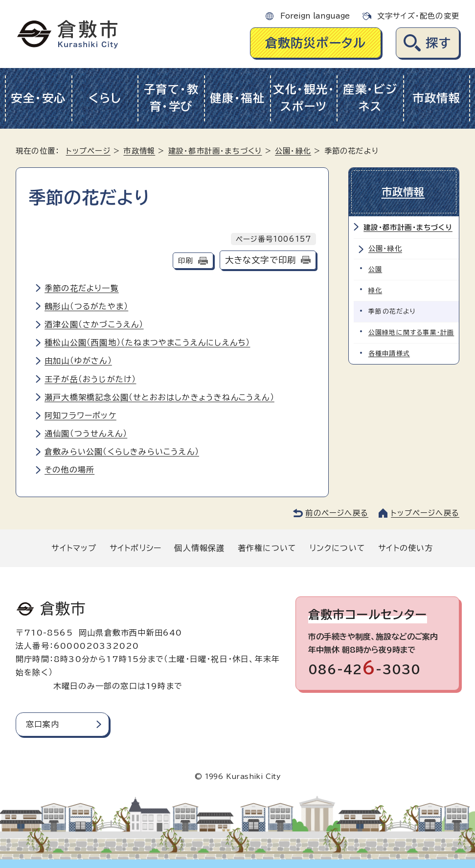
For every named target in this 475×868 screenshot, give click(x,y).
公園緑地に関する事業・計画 (411, 331)
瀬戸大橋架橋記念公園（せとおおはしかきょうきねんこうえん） (159, 397)
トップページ (88, 151)
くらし (105, 98)
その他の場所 (69, 470)
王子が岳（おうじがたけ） (90, 379)
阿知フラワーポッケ (80, 415)
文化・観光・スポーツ (304, 98)
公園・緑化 (293, 151)
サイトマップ (74, 548)
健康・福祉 (237, 98)
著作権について (267, 548)
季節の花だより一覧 (82, 288)
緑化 (375, 289)
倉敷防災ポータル (316, 43)
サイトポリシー (136, 548)
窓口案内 (43, 724)
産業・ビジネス (370, 98)
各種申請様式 (389, 353)
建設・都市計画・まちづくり (215, 151)
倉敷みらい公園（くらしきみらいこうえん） (122, 452)
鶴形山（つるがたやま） (86, 306)
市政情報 (437, 98)
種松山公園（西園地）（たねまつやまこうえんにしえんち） (147, 343)
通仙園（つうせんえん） (86, 434)
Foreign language (315, 16)
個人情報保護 (199, 548)
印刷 (185, 261)
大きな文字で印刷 (261, 260)
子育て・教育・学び (171, 98)
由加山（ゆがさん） (78, 361)
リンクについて (338, 548)
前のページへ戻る (337, 513)
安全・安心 (38, 98)
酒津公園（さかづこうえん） (94, 324)
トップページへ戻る (425, 513)
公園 (375, 268)
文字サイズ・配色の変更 (418, 16)
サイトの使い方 (406, 548)
